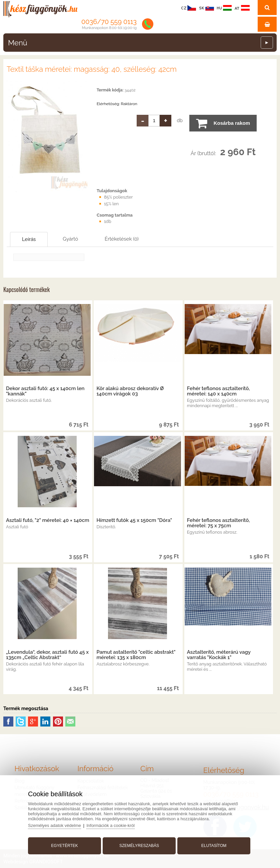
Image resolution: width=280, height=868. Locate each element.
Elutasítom (214, 846)
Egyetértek (64, 846)
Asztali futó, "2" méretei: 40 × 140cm (48, 520)
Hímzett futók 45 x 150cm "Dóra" (134, 520)
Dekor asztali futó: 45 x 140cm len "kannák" (45, 391)
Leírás (29, 239)
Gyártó (70, 239)
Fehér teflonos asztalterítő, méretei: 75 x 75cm (218, 523)
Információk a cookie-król (110, 825)
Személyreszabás (139, 846)
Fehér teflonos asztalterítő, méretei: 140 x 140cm (218, 391)
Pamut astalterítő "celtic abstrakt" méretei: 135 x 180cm (136, 655)
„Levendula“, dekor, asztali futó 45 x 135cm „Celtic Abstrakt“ (47, 655)
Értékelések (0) (122, 239)
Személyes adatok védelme (54, 825)
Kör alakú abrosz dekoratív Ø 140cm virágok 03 (130, 391)
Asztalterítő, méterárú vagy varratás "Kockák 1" (219, 655)
